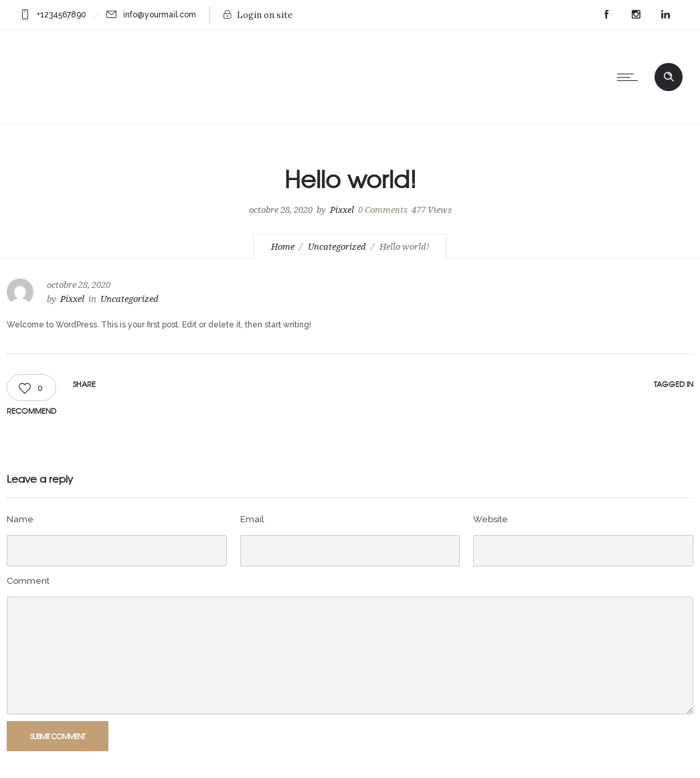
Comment (28, 581)
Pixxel (342, 210)
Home (283, 247)
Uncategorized (337, 247)
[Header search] (669, 76)
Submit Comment (58, 736)
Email (252, 519)
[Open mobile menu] (630, 77)
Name (20, 519)
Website (491, 519)
